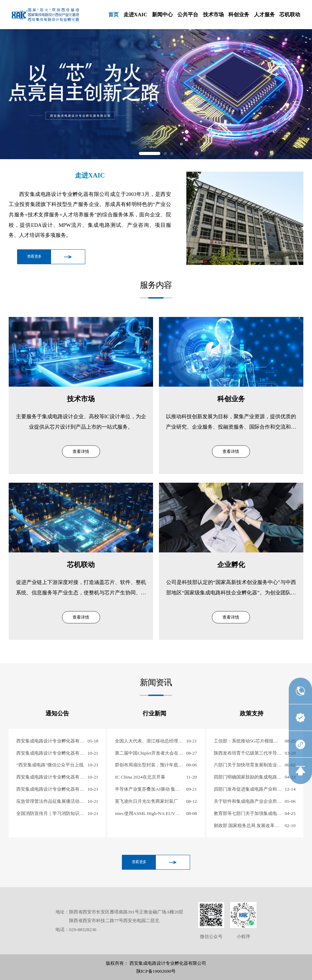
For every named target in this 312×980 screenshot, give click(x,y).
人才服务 (264, 14)
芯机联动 (290, 14)
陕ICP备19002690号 (156, 971)
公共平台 (188, 14)
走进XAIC (136, 14)
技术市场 (213, 14)
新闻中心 (162, 14)
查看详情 (81, 452)
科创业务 (239, 14)
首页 (113, 14)
